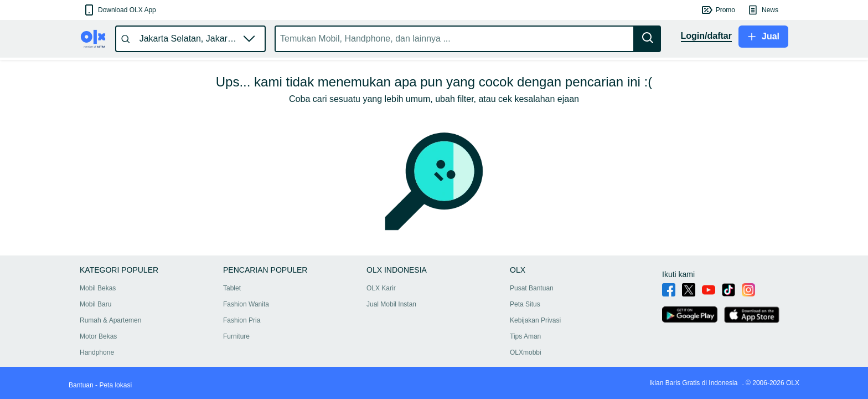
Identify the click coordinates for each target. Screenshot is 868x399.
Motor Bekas (98, 336)
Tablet (232, 288)
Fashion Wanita (246, 304)
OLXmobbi (526, 352)
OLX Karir (381, 288)
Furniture (236, 336)
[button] (119, 10)
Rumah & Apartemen (110, 320)
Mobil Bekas (98, 288)
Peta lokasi (115, 385)
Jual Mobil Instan (391, 304)
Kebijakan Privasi (535, 320)
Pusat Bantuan (532, 288)
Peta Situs (525, 304)
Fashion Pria (242, 320)
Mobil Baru (95, 304)
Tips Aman (525, 336)
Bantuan (81, 385)
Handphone (97, 352)
